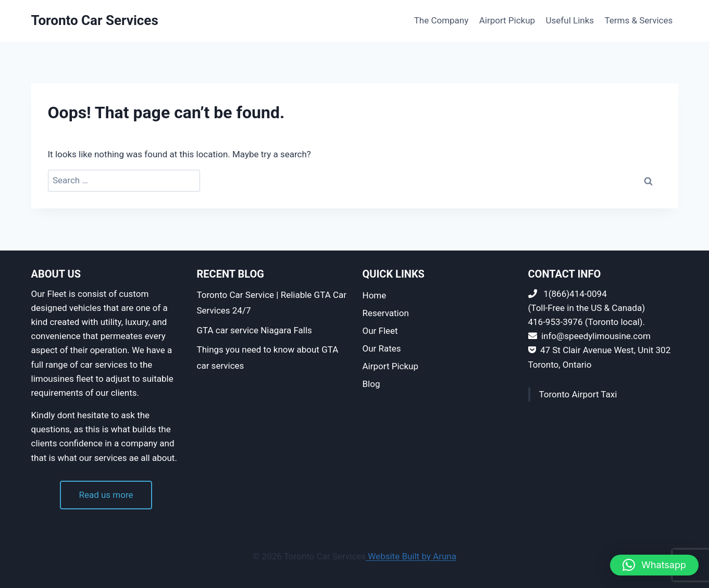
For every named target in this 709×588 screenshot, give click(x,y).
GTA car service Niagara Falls (254, 330)
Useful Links (570, 20)
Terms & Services (638, 20)
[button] (654, 565)
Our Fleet (380, 331)
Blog (371, 384)
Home (375, 295)
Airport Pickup (507, 20)
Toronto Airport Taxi (578, 394)
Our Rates (382, 348)
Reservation (386, 313)
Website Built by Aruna (411, 556)
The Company (441, 20)
